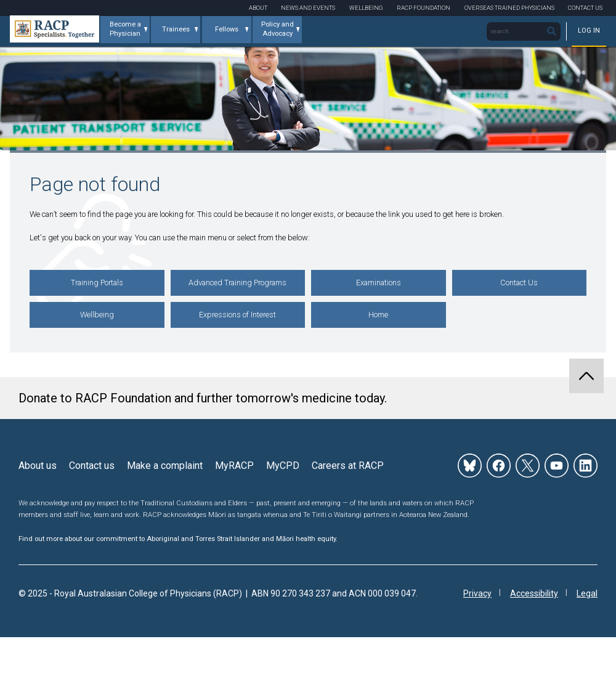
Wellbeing (366, 8)
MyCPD (283, 466)
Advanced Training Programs (237, 283)
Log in (589, 31)
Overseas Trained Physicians (509, 8)
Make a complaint (165, 466)
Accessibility (534, 593)
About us (38, 466)
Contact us (92, 466)
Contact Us (585, 8)
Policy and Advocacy (278, 29)
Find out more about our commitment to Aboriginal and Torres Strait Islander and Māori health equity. (178, 539)
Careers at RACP (348, 466)
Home (378, 315)
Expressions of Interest (237, 315)
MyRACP (234, 466)
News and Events (308, 8)
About (258, 8)
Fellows (227, 29)
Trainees (176, 29)
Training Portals (97, 283)
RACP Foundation (423, 8)
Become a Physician (125, 29)
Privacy (477, 593)
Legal (587, 593)
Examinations (379, 283)
